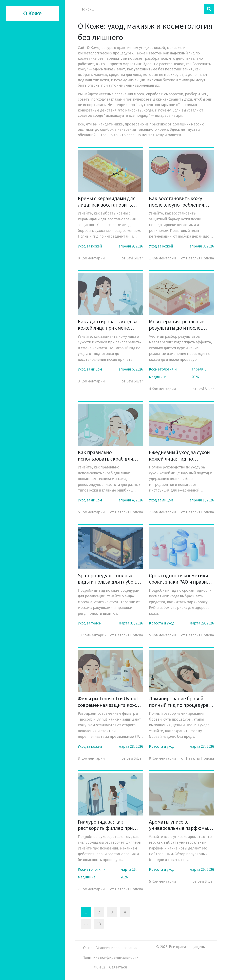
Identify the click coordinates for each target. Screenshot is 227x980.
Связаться (118, 967)
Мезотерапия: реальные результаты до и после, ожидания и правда (177, 325)
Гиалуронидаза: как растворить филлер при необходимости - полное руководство (106, 825)
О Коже (32, 14)
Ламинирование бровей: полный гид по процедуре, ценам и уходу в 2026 (179, 702)
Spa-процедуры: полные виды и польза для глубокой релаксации (110, 579)
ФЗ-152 (99, 967)
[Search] (141, 9)
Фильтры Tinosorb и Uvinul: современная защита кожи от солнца (109, 702)
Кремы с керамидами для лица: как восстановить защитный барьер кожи (107, 201)
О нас (88, 948)
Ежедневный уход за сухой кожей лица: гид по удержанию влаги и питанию (179, 455)
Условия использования (117, 948)
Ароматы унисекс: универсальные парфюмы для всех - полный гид (178, 825)
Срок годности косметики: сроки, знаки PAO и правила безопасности (181, 579)
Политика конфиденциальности (110, 957)
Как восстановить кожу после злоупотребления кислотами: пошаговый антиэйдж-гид (177, 201)
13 (99, 924)
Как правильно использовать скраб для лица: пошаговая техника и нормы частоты (109, 455)
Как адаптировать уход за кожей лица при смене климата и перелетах (108, 325)
